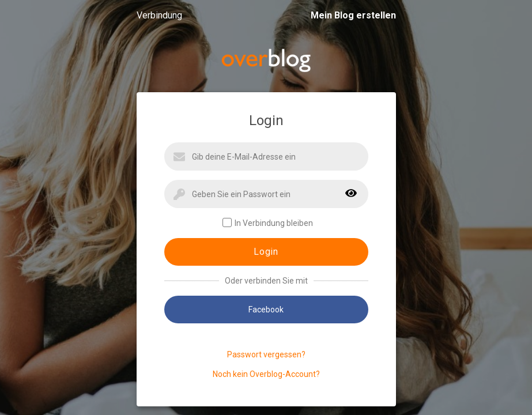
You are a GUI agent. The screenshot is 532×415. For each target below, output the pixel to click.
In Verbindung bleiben (268, 223)
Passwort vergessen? (266, 354)
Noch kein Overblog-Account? (266, 374)
